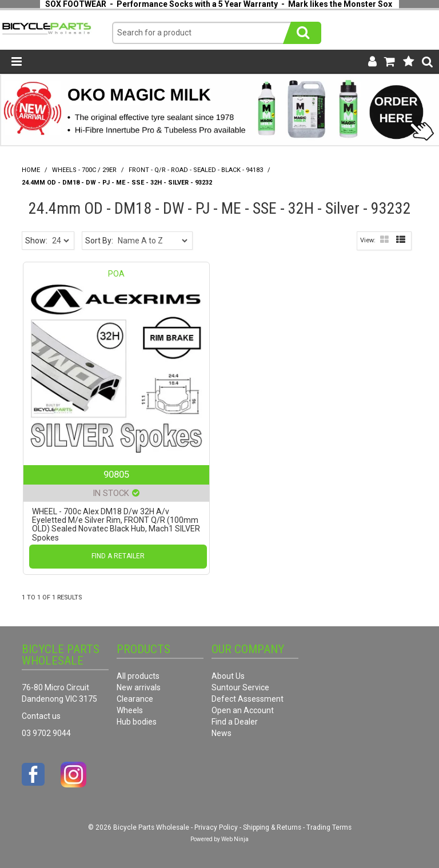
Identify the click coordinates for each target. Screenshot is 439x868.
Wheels (130, 710)
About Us (228, 676)
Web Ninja (235, 839)
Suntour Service (240, 687)
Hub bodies (137, 722)
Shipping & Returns (272, 827)
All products (138, 676)
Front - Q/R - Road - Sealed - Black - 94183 (196, 170)
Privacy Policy (216, 827)
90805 (116, 474)
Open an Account (243, 710)
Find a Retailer (118, 556)
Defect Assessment (248, 699)
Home (31, 170)
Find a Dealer (235, 722)
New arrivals (139, 687)
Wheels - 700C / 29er (84, 170)
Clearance (135, 699)
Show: (36, 241)
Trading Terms (329, 827)
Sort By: (99, 241)
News (222, 733)
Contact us (41, 716)
